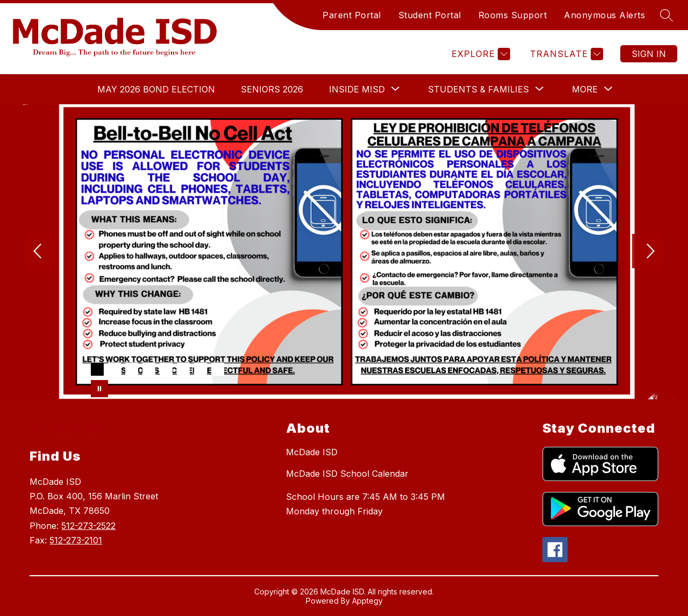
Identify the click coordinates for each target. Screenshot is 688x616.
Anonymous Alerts (604, 15)
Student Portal (430, 15)
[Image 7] (200, 369)
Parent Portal (352, 15)
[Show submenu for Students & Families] (478, 89)
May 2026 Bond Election (156, 89)
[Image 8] (218, 369)
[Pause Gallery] (99, 389)
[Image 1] (97, 369)
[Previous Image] (39, 252)
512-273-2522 (88, 526)
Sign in (649, 54)
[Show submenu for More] (585, 89)
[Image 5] (166, 369)
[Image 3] (132, 369)
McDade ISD (312, 452)
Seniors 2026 (272, 89)
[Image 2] (114, 369)
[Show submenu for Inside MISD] (357, 89)
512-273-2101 (76, 540)
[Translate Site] (565, 54)
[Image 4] (149, 369)
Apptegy (367, 601)
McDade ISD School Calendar (347, 474)
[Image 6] (183, 369)
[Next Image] (649, 252)
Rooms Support (513, 15)
